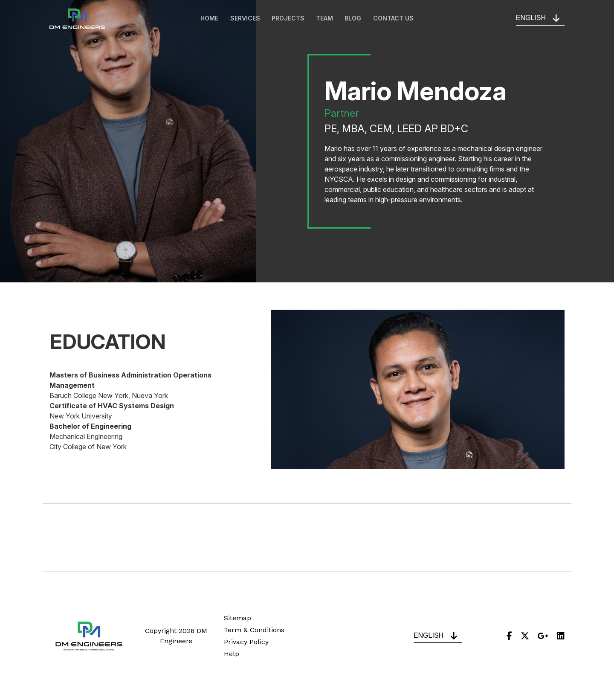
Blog (355, 19)
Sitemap (237, 618)
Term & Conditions (254, 630)
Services (243, 19)
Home (207, 19)
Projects (288, 19)
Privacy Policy (246, 642)
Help (232, 654)
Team (325, 19)
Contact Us (396, 19)
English (531, 19)
